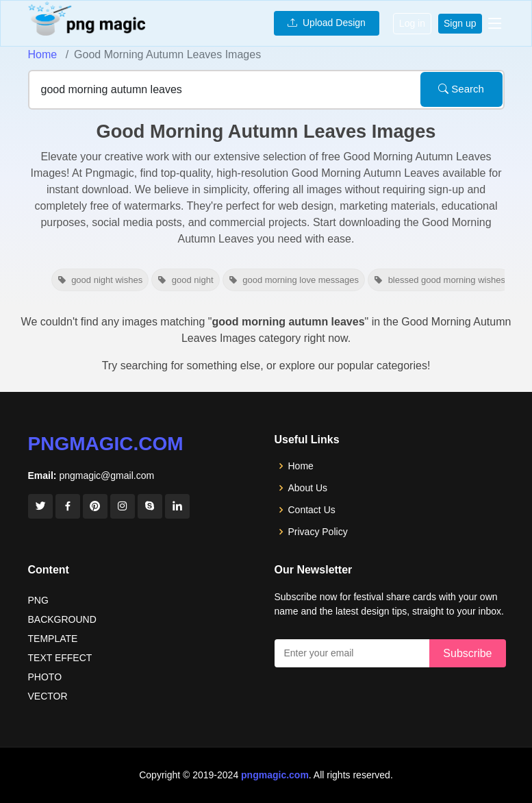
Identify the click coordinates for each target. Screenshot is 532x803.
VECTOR (48, 696)
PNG (38, 600)
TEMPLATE (53, 639)
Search (461, 89)
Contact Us (312, 510)
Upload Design (327, 23)
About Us (308, 488)
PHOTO (45, 677)
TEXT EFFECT (60, 658)
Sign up (460, 23)
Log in (412, 23)
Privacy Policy (318, 532)
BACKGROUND (62, 619)
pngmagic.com (106, 444)
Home (43, 54)
